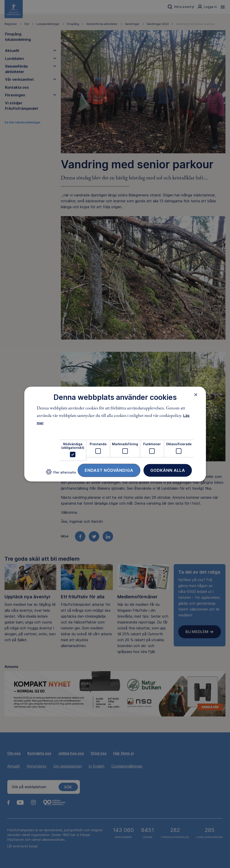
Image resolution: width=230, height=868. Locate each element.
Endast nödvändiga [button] (109, 470)
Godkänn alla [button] (168, 470)
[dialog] (115, 434)
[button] (61, 474)
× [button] (196, 394)
